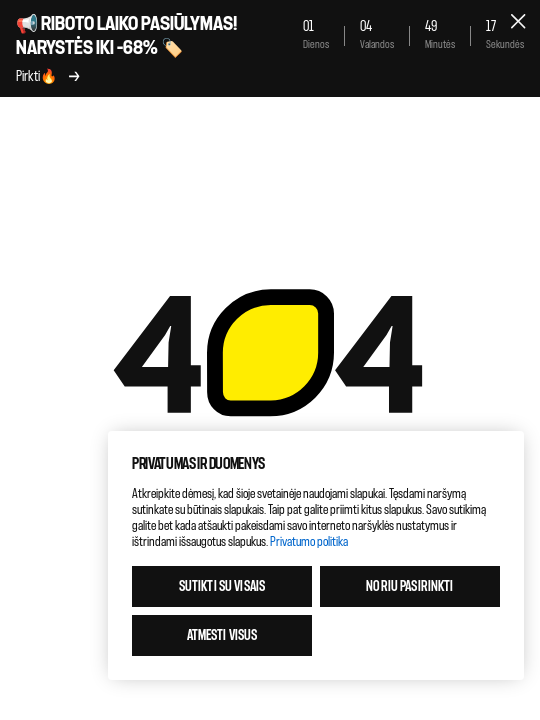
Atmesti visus (222, 635)
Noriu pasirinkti (409, 586)
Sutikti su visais (222, 586)
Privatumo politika (309, 541)
